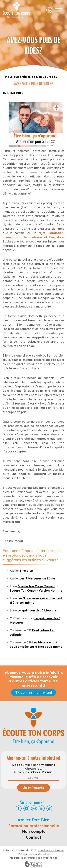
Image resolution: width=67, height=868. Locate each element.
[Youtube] (26, 808)
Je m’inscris (33, 788)
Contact (33, 837)
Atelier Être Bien (34, 820)
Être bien (26, 571)
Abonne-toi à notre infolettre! (33, 758)
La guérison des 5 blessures (38, 610)
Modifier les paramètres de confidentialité (34, 858)
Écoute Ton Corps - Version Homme (36, 591)
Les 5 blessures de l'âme (37, 578)
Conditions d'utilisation (51, 850)
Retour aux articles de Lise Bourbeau (30, 77)
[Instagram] (34, 808)
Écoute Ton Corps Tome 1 (36, 586)
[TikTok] (49, 808)
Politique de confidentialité (33, 854)
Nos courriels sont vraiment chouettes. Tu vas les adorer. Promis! (33, 768)
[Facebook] (19, 808)
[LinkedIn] (42, 808)
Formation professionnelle (34, 826)
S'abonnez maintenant (34, 692)
